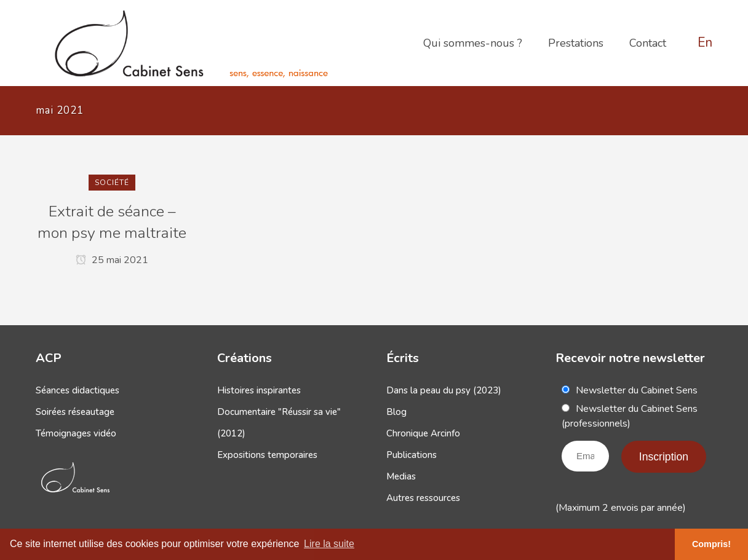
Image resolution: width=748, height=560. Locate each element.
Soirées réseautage (75, 412)
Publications (412, 455)
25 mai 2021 (112, 260)
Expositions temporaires (267, 455)
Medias (401, 476)
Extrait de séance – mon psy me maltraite (112, 222)
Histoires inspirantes (259, 390)
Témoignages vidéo (76, 433)
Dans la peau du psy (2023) (444, 390)
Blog (396, 412)
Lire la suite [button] (329, 544)
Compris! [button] (711, 544)
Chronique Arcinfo (423, 433)
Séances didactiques (78, 390)
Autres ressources (423, 498)
